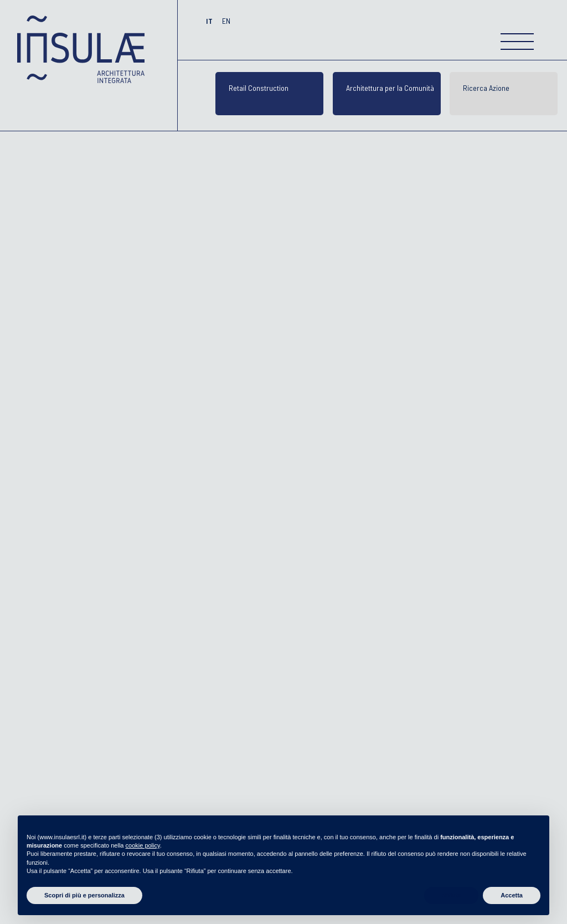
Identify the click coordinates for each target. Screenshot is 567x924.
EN (226, 21)
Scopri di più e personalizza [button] (84, 895)
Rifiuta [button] (451, 895)
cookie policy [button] (143, 845)
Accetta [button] (512, 895)
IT (210, 21)
